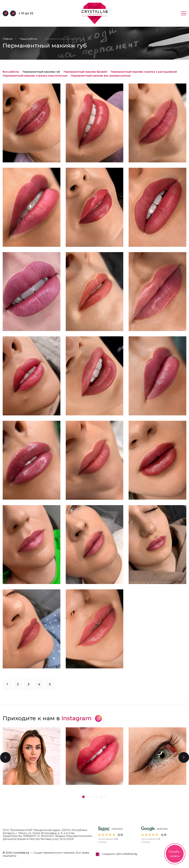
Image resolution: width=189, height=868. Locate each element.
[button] (5, 757)
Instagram (82, 718)
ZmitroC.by (130, 854)
